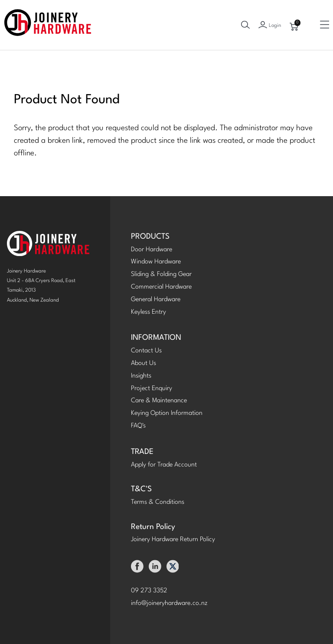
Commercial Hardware (161, 287)
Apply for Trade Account (164, 465)
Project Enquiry (152, 389)
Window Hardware (156, 262)
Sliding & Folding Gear (161, 274)
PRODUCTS (150, 237)
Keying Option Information (167, 413)
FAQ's (138, 426)
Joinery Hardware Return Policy (173, 540)
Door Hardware (152, 250)
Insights (141, 376)
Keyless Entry (149, 312)
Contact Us (146, 351)
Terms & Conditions (158, 502)
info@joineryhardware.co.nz (169, 603)
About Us (144, 363)
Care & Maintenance (159, 401)
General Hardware (156, 300)
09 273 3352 (149, 591)
